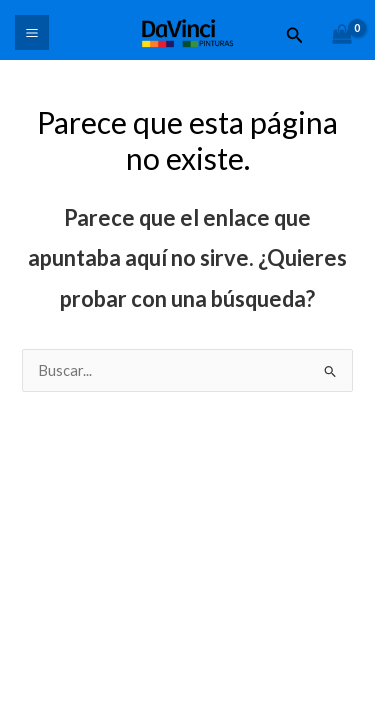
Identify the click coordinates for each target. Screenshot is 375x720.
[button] (295, 35)
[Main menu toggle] (32, 32)
